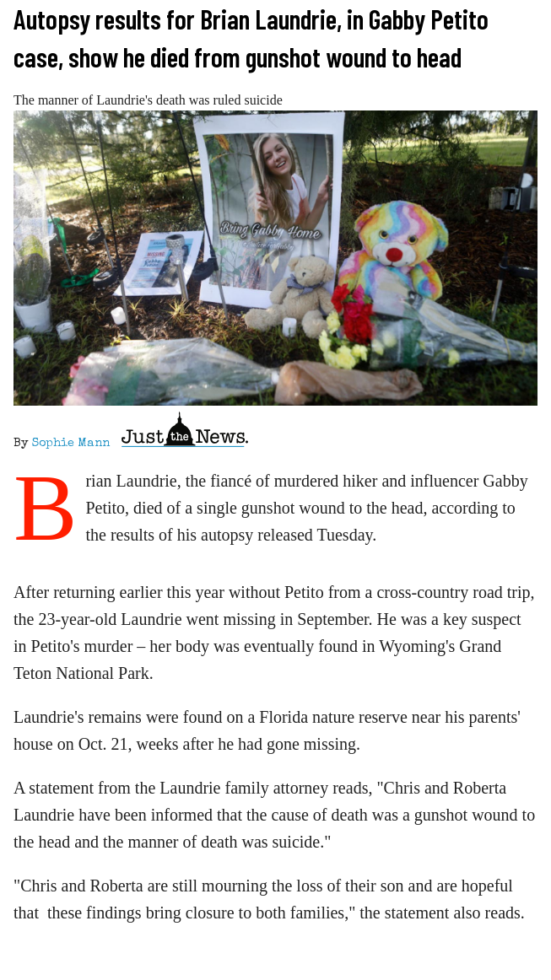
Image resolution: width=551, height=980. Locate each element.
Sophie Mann (71, 444)
